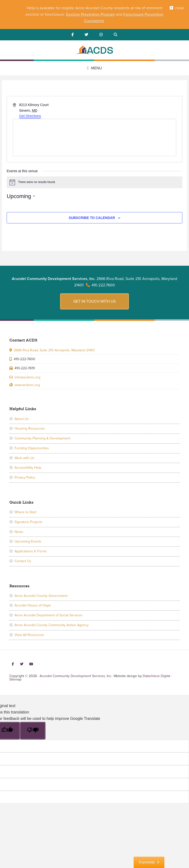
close (180, 8)
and (119, 15)
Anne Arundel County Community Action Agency (52, 625)
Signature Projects (28, 522)
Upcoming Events (28, 541)
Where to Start (25, 512)
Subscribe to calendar (92, 218)
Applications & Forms (31, 551)
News (19, 532)
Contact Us (23, 561)
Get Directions (30, 116)
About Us (22, 419)
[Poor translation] (33, 731)
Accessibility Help (28, 468)
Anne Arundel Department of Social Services (48, 615)
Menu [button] (96, 68)
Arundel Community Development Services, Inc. (94, 51)
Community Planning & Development (42, 438)
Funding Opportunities (32, 448)
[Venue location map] (94, 138)
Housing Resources (30, 428)
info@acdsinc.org (27, 377)
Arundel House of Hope (33, 605)
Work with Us (24, 458)
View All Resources (29, 635)
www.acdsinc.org (27, 385)
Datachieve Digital (156, 676)
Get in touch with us (94, 301)
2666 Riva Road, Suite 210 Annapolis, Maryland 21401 (54, 350)
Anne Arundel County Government (41, 596)
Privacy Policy (25, 477)
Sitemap (15, 679)
